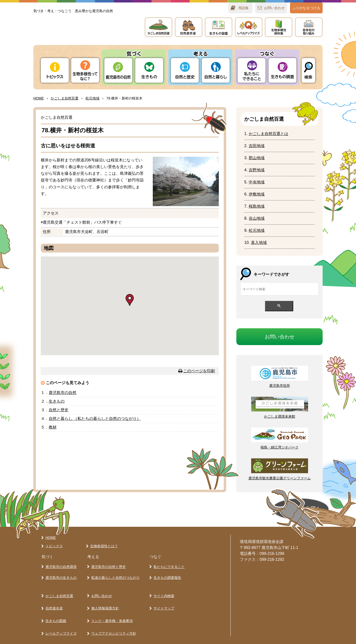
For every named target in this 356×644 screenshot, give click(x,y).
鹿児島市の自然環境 (60, 564)
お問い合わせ (100, 587)
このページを (199, 371)
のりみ (309, 27)
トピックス (55, 70)
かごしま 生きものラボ (84, 32)
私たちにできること (168, 564)
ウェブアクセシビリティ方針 (112, 613)
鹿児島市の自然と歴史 (107, 564)
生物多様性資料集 (58, 622)
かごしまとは (268, 134)
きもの (219, 27)
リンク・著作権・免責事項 (111, 605)
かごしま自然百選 (58, 587)
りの (118, 70)
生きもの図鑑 (55, 605)
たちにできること (252, 70)
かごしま (158, 27)
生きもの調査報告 (166, 572)
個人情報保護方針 (104, 596)
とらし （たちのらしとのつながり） (95, 419)
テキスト (279, 27)
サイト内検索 (163, 587)
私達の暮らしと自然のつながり (114, 572)
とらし (216, 70)
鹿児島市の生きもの (60, 572)
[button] (130, 300)
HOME (39, 98)
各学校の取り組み (58, 630)
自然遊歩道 (53, 596)
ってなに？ (85, 70)
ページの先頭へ (244, 509)
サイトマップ (163, 596)
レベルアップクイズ (249, 27)
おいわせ (274, 8)
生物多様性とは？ (103, 544)
